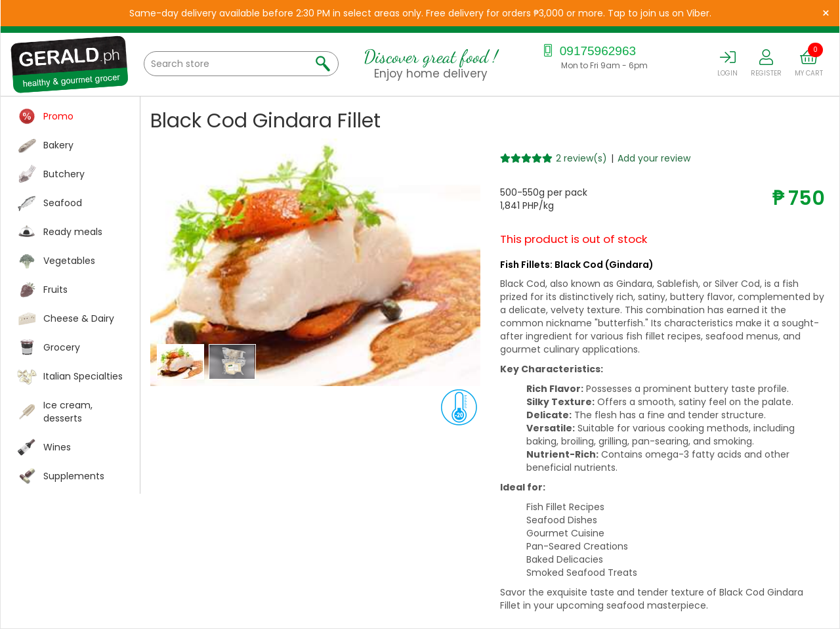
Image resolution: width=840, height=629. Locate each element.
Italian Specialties (83, 376)
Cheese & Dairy (79, 318)
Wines (57, 447)
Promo (58, 116)
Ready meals (73, 232)
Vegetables (69, 261)
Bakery (58, 145)
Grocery (62, 347)
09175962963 (588, 51)
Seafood (63, 203)
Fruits (55, 290)
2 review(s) (581, 158)
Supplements (74, 476)
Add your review (654, 158)
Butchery (64, 174)
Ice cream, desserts (68, 412)
